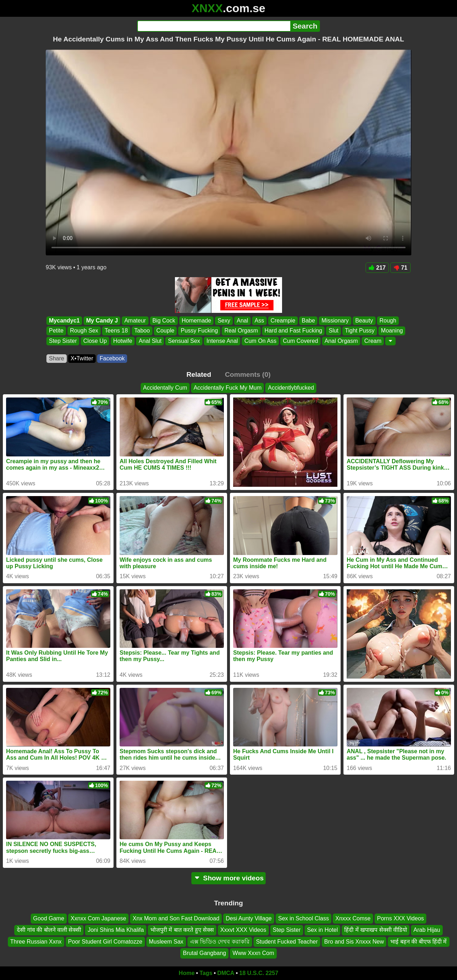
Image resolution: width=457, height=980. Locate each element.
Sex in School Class (303, 918)
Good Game (49, 918)
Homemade (197, 321)
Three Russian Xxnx (36, 941)
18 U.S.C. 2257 (259, 973)
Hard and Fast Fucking (293, 331)
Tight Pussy (360, 331)
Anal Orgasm (341, 341)
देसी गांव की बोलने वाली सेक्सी (49, 930)
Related (199, 374)
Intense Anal (222, 341)
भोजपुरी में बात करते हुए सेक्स (182, 930)
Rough (388, 321)
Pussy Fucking (199, 331)
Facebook (112, 358)
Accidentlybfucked (291, 388)
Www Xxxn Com (253, 953)
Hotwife (123, 341)
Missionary (335, 321)
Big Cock (164, 321)
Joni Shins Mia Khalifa (115, 930)
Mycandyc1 (64, 321)
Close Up (95, 341)
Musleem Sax (166, 941)
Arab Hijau (427, 930)
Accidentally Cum (165, 388)
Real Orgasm (241, 331)
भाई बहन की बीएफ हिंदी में (418, 941)
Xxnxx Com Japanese (99, 918)
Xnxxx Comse (353, 918)
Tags (206, 973)
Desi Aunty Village (249, 918)
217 (377, 268)
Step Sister (63, 341)
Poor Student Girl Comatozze (105, 941)
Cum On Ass (260, 341)
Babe (308, 321)
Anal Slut (150, 341)
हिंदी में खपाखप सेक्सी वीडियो (376, 930)
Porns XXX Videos (400, 918)
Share (57, 358)
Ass (259, 321)
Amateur (135, 321)
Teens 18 (116, 331)
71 (400, 268)
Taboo (142, 331)
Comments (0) (248, 374)
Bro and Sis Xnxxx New (354, 941)
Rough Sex (84, 331)
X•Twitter (82, 358)
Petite (56, 331)
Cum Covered (300, 341)
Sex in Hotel (322, 930)
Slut (333, 331)
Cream (373, 341)
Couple (165, 331)
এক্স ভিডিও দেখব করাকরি (220, 941)
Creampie (283, 321)
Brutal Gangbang (204, 953)
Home (187, 973)
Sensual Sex (184, 341)
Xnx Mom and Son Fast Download (176, 918)
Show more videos (229, 878)
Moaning (392, 331)
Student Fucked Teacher (287, 941)
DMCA (226, 973)
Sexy (224, 321)
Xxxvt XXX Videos (243, 930)
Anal (242, 321)
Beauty (364, 321)
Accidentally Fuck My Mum (227, 388)
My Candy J (102, 321)
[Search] (214, 26)
